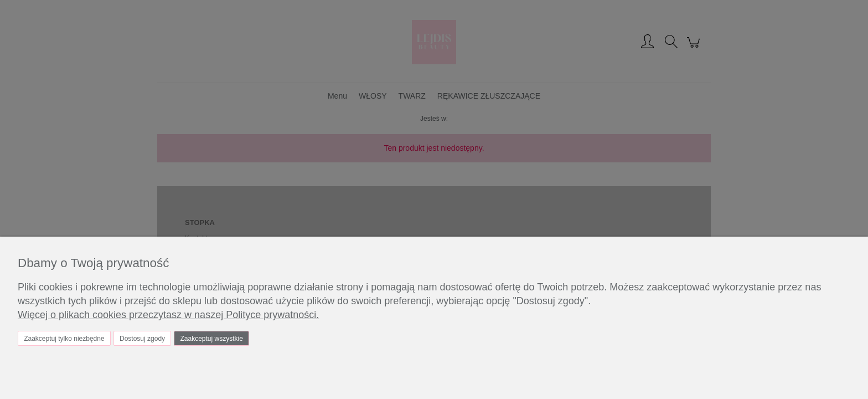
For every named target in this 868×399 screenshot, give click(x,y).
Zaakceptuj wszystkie (211, 339)
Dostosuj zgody (142, 339)
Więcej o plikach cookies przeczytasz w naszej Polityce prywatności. (168, 315)
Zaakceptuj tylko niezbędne (64, 339)
